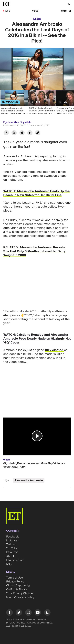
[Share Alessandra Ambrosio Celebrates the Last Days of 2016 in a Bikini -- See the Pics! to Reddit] (22, 133)
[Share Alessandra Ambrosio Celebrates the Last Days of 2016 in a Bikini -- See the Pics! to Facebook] (6, 133)
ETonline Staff (15, 560)
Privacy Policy (15, 582)
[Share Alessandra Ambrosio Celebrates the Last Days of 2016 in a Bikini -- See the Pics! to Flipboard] (30, 133)
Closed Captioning (18, 586)
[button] (37, 436)
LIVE (8, 11)
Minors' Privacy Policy (20, 597)
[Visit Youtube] (38, 613)
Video (35, 11)
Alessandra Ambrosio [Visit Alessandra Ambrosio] (29, 480)
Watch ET (66, 11)
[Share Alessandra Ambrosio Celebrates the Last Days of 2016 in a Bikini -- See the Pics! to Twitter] (14, 133)
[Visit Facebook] (10, 613)
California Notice (17, 590)
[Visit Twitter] (19, 613)
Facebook (12, 537)
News (37, 19)
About (10, 556)
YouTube (12, 548)
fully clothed (55, 350)
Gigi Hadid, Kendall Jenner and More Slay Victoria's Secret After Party (34, 465)
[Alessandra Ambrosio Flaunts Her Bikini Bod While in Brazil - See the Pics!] (14, 104)
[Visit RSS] (47, 613)
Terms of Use (15, 578)
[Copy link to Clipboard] (38, 133)
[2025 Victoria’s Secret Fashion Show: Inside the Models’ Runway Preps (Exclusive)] (42, 104)
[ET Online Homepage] (7, 4)
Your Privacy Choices (20, 593)
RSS (9, 564)
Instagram (13, 541)
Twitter (11, 545)
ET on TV (12, 552)
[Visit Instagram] (28, 613)
